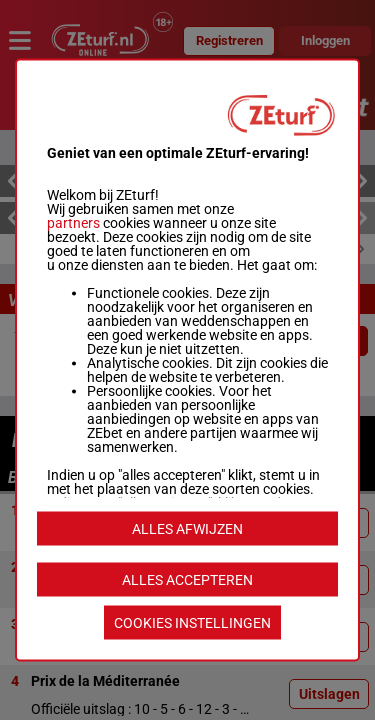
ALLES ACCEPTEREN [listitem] (187, 580)
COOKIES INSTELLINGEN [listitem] (192, 623)
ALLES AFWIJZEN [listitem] (187, 529)
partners (73, 223)
